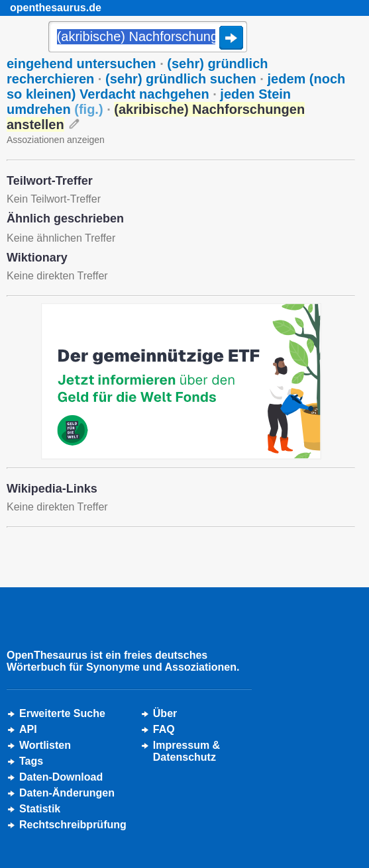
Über (165, 713)
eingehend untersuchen (81, 64)
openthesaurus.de (56, 8)
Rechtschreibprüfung (73, 825)
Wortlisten (45, 745)
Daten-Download (61, 777)
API (28, 729)
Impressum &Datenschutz (186, 751)
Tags (31, 761)
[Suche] (148, 38)
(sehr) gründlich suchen (181, 79)
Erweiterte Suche (62, 713)
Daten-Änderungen (67, 793)
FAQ (164, 729)
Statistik (40, 809)
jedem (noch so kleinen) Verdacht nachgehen (176, 86)
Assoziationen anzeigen (56, 140)
